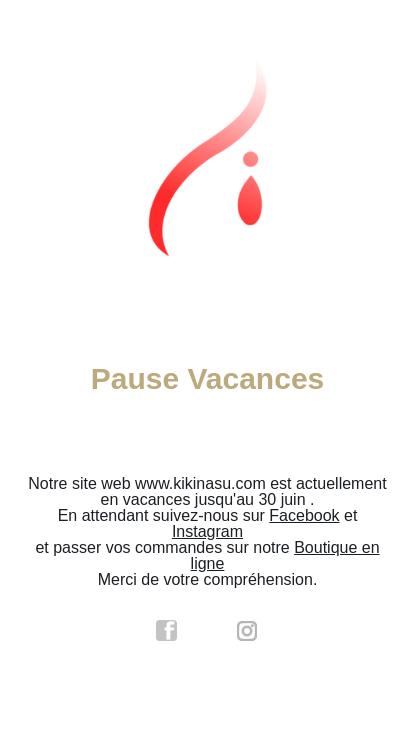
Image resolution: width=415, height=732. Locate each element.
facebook (167, 631)
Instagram (207, 531)
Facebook (304, 515)
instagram (248, 631)
